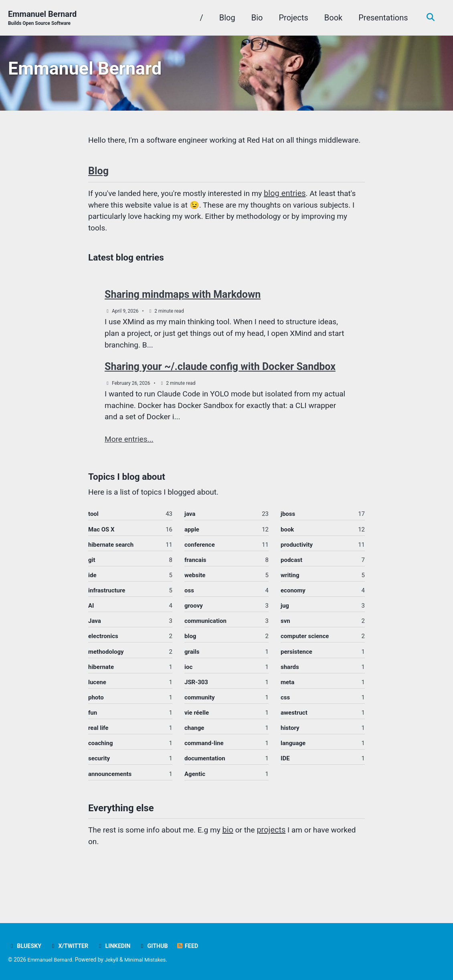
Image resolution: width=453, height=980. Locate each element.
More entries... (130, 462)
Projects (292, 18)
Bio (255, 18)
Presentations (381, 18)
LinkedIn (117, 946)
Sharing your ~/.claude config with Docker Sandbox (220, 388)
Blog (225, 18)
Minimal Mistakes (149, 960)
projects (279, 859)
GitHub (158, 946)
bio (235, 859)
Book (331, 18)
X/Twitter (71, 946)
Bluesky (25, 946)
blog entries (293, 210)
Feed (193, 946)
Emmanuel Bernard (42, 18)
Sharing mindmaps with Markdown (183, 313)
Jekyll (114, 960)
